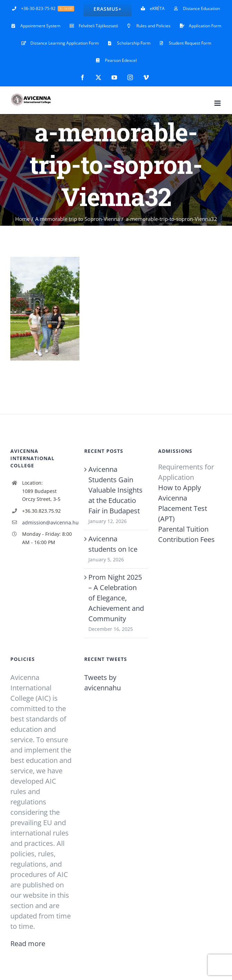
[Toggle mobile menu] (218, 103)
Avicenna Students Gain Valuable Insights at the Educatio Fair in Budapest (115, 490)
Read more (28, 944)
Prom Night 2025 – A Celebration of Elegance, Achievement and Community (116, 598)
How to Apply (180, 488)
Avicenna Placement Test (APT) (183, 508)
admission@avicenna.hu (48, 522)
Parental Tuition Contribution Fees (186, 534)
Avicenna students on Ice (113, 544)
